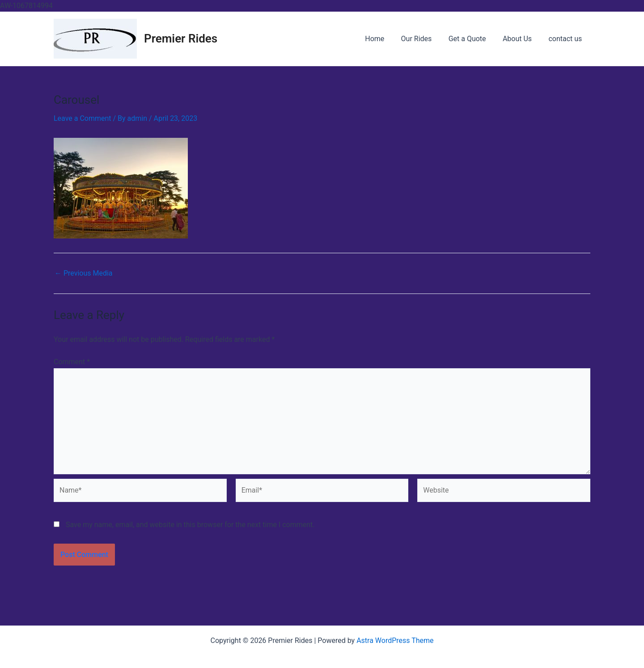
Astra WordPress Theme (395, 640)
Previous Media (84, 273)
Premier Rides (181, 38)
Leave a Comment (83, 118)
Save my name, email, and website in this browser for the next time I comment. (190, 525)
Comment (72, 362)
